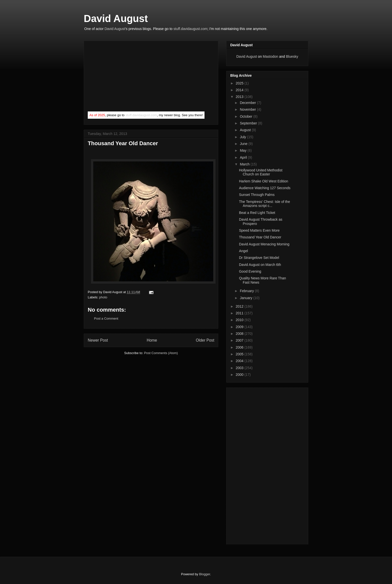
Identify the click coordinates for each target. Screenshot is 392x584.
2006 (240, 347)
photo (103, 297)
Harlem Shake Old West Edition (264, 181)
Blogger (204, 574)
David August (116, 18)
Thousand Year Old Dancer (260, 237)
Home (152, 340)
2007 (240, 340)
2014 (240, 90)
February (247, 291)
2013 (240, 97)
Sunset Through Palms (257, 195)
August (246, 130)
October (246, 116)
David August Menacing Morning (264, 244)
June (244, 144)
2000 (240, 375)
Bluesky (292, 56)
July (243, 137)
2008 (240, 334)
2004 (240, 361)
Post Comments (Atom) (161, 353)
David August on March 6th (260, 265)
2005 (240, 354)
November (248, 109)
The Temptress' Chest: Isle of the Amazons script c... (264, 204)
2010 (240, 320)
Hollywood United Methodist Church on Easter (261, 172)
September (249, 123)
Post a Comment (106, 318)
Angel (243, 251)
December (248, 103)
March (245, 164)
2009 (240, 327)
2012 (240, 306)
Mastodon (270, 56)
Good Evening (250, 271)
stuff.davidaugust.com (190, 29)
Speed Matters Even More (259, 230)
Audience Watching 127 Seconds (265, 188)
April (244, 157)
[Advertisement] (125, 77)
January (246, 298)
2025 (240, 83)
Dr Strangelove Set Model (259, 258)
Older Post (205, 340)
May (243, 150)
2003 (240, 368)
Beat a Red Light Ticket (257, 213)
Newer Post (98, 340)
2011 (240, 313)
